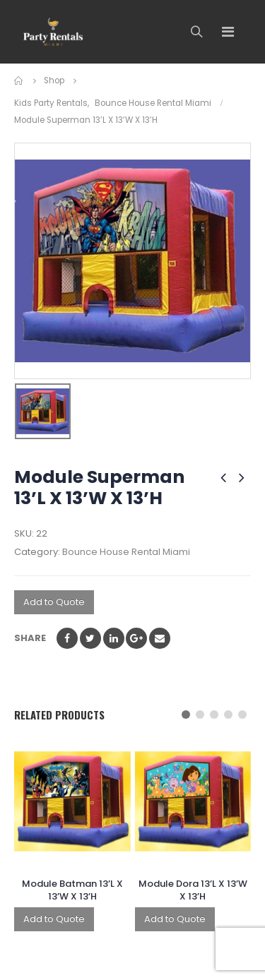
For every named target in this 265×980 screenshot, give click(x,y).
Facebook (67, 638)
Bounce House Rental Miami (126, 552)
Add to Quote (54, 602)
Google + (136, 638)
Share (30, 638)
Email (160, 638)
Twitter (90, 638)
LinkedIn (114, 638)
